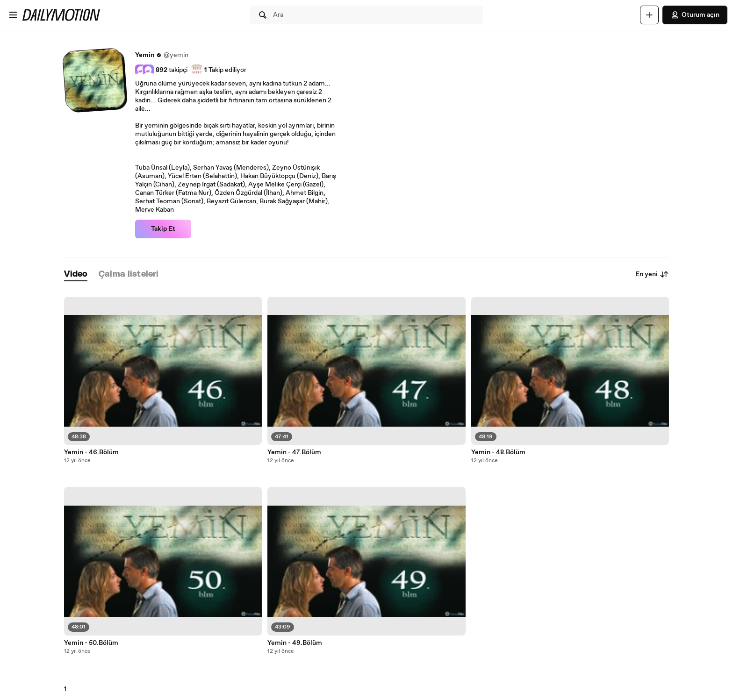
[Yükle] (649, 15)
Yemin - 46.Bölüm (91, 452)
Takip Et (163, 229)
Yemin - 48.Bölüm (498, 452)
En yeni (652, 274)
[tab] (76, 275)
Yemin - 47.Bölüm (294, 452)
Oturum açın (695, 15)
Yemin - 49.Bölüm (295, 643)
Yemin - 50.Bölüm (91, 643)
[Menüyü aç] (13, 15)
